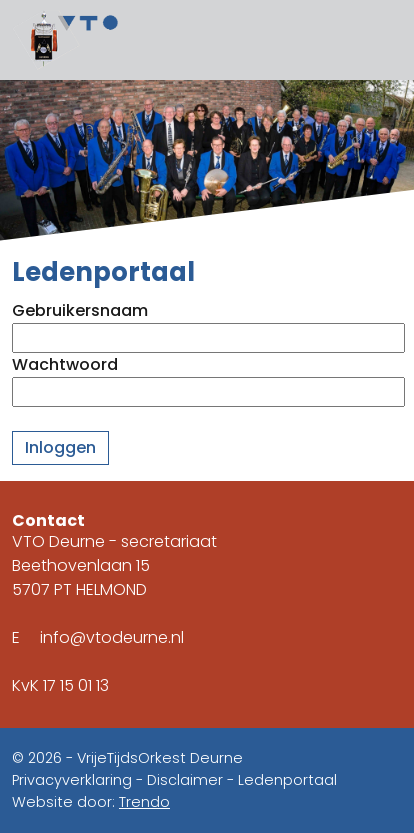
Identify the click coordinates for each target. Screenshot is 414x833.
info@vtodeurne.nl (112, 637)
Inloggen (60, 447)
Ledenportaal (287, 780)
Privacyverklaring (72, 780)
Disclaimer (185, 780)
